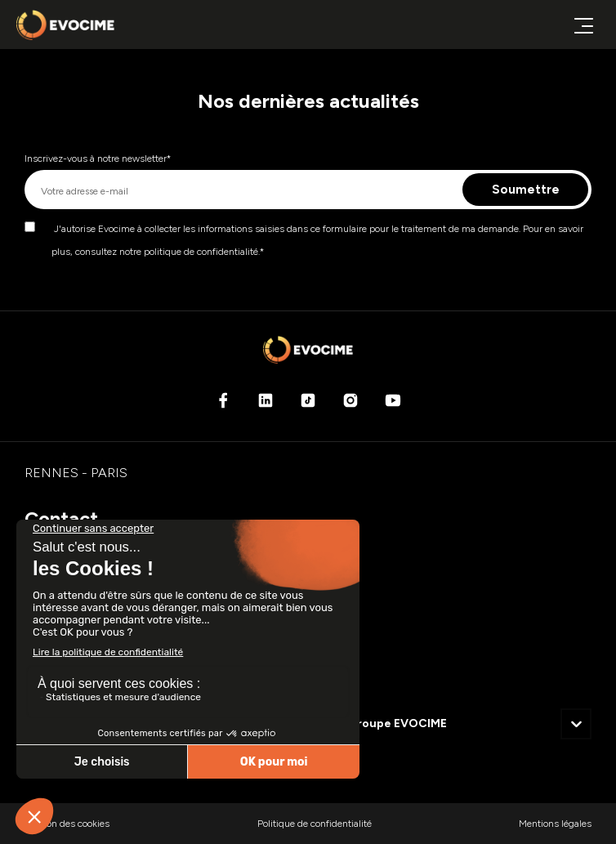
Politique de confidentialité (315, 824)
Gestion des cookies (67, 824)
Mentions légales (555, 824)
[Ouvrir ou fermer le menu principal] (583, 25)
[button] (576, 724)
